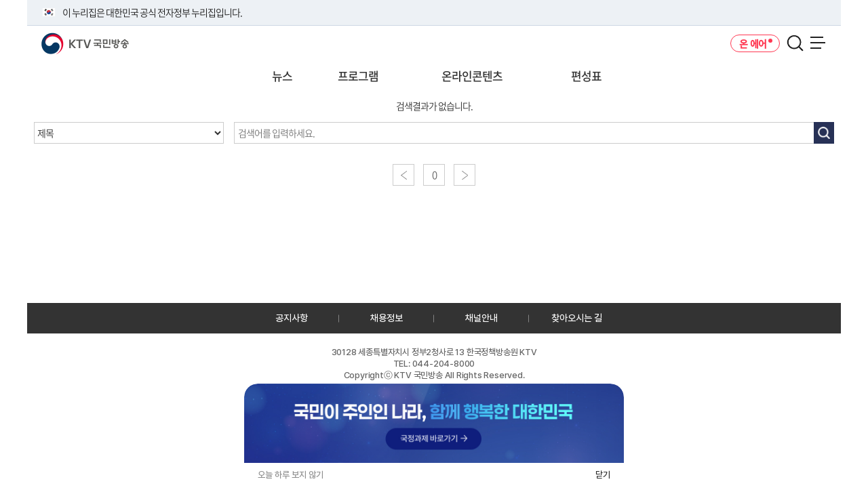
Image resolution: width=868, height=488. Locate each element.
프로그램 (358, 76)
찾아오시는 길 (577, 318)
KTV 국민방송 (65, 38)
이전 (403, 175)
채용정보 (387, 318)
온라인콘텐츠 (472, 76)
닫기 (603, 475)
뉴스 (282, 76)
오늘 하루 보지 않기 (291, 475)
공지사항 (292, 318)
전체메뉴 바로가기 (0, 0)
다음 (465, 175)
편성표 (586, 76)
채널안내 (481, 318)
